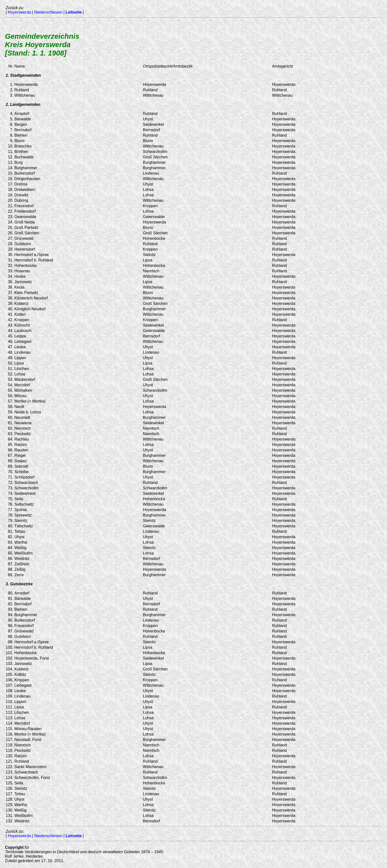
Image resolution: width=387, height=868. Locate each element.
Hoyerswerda (19, 12)
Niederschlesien (48, 12)
